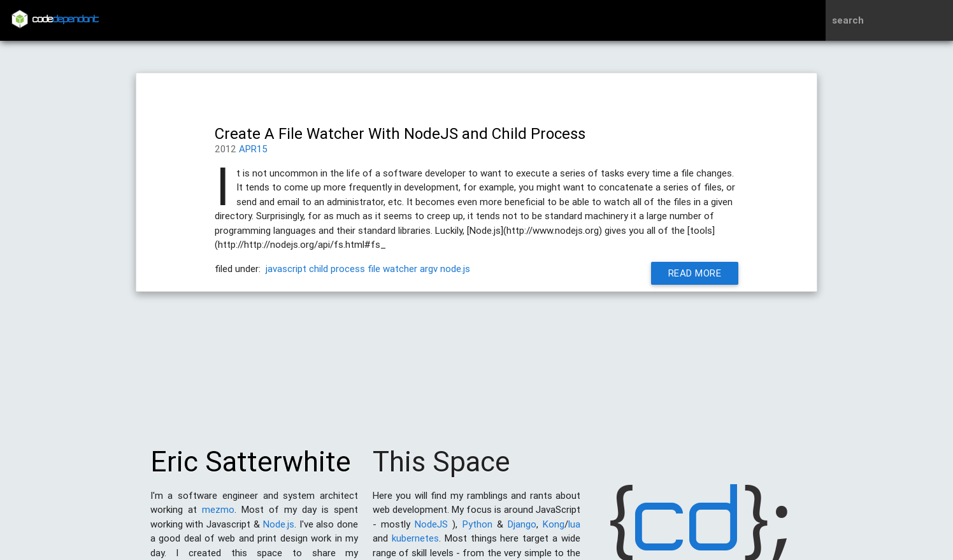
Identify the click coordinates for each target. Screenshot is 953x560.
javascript (286, 269)
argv (429, 269)
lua (574, 530)
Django (522, 530)
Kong (554, 530)
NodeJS (431, 530)
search (848, 20)
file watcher (392, 269)
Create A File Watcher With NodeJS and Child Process (400, 133)
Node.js (279, 530)
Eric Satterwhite (251, 468)
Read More (695, 273)
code (66, 20)
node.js (455, 269)
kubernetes (415, 544)
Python (477, 530)
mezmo (218, 516)
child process (337, 269)
